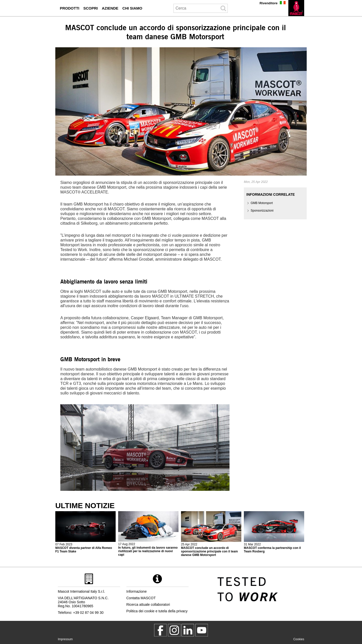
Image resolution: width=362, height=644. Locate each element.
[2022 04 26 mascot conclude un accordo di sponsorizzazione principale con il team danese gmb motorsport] (211, 534)
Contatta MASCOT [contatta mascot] (141, 598)
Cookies (299, 639)
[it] (296, 8)
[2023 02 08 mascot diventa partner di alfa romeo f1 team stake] (85, 532)
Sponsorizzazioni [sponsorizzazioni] (262, 211)
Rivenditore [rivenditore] (268, 3)
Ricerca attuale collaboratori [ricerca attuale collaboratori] (148, 605)
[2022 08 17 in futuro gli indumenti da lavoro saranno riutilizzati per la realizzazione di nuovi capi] (148, 534)
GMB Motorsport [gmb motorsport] (262, 203)
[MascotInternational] (202, 630)
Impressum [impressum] (65, 639)
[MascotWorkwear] (160, 630)
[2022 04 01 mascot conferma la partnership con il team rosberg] (274, 532)
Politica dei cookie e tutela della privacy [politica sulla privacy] (157, 611)
